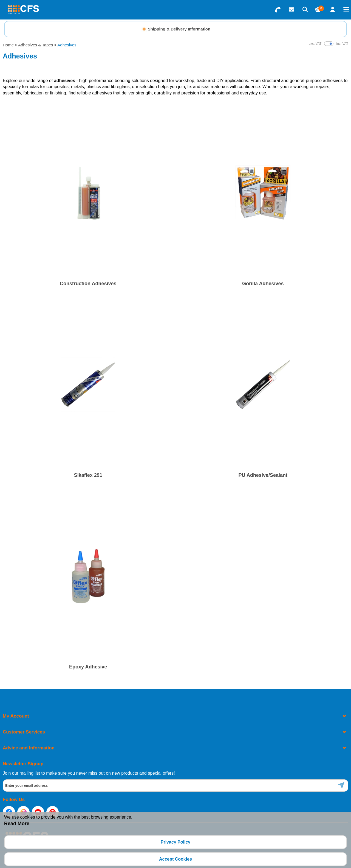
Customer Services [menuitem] (24, 732)
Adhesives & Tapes (36, 45)
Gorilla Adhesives (263, 284)
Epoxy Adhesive (88, 667)
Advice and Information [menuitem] (29, 748)
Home (8, 45)
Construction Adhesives (88, 284)
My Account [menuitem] (16, 716)
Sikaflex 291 (88, 475)
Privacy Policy (176, 842)
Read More (17, 824)
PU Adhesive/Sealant (263, 475)
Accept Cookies (175, 859)
